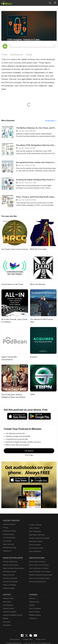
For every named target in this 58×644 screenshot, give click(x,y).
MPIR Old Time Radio (38, 246)
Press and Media (35, 605)
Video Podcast (34, 525)
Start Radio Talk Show (36, 532)
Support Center (8, 595)
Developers (7, 622)
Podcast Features (9, 521)
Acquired (33, 354)
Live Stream (7, 538)
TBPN (32, 391)
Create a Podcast (35, 522)
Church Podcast (34, 542)
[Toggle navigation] (55, 3)
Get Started (29, 448)
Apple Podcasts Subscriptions (13, 565)
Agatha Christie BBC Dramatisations (9, 355)
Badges (5, 615)
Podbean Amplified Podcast (12, 612)
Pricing (5, 525)
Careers (32, 602)
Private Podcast (8, 531)
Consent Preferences (15, 640)
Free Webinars (8, 602)
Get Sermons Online (36, 545)
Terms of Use (40, 636)
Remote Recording (9, 544)
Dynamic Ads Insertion (10, 562)
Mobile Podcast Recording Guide (40, 572)
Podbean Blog (34, 599)
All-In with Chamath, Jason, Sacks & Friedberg (14, 318)
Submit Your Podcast (10, 579)
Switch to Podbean (9, 582)
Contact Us (33, 615)
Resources (7, 619)
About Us (32, 595)
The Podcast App (9, 535)
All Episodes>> (51, 117)
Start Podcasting (35, 528)
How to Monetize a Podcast (38, 565)
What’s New (7, 599)
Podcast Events (8, 605)
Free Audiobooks (35, 548)
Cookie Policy (28, 636)
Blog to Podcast (8, 572)
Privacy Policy (15, 636)
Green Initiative (34, 609)
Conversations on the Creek (12, 281)
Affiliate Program (35, 612)
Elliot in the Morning (37, 281)
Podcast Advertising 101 (37, 579)
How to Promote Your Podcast (39, 568)
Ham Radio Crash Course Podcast (14, 246)
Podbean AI (7, 548)
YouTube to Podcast (10, 575)
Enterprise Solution (9, 528)
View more (24, 86)
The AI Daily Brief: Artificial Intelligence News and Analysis (13, 393)
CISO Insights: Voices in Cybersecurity (25, 40)
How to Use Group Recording (39, 575)
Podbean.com (44, 640)
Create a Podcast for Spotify (38, 535)
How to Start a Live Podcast (38, 562)
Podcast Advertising (9, 559)
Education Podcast (35, 538)
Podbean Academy (9, 609)
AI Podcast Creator (9, 568)
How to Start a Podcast (37, 559)
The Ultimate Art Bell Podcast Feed (43, 316)
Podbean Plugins (9, 585)
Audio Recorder (8, 541)
